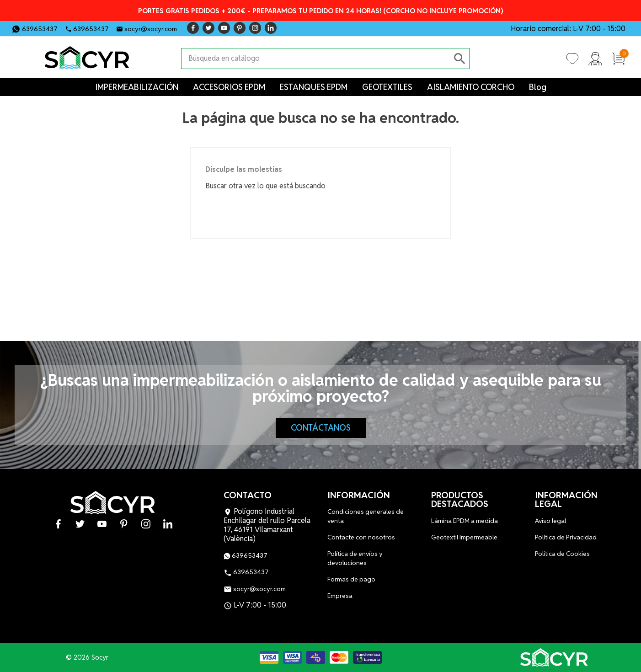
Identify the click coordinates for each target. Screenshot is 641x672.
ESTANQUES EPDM (314, 87)
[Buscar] (316, 59)
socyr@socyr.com (151, 29)
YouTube (224, 28)
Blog (538, 87)
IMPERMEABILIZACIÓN (137, 87)
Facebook (193, 28)
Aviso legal (550, 521)
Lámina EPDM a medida (465, 521)
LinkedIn (271, 28)
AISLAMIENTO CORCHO (471, 87)
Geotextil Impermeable (464, 537)
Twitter (208, 28)
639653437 (40, 29)
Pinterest (240, 28)
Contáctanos (321, 428)
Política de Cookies (562, 554)
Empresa (340, 596)
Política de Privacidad (566, 537)
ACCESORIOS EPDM (229, 87)
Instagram (255, 28)
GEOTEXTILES (387, 87)
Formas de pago (351, 579)
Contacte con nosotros (361, 537)
